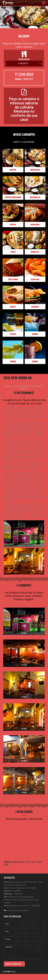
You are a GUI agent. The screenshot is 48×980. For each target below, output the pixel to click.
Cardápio (23, 63)
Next (44, 17)
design (10, 971)
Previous (4, 17)
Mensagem (23, 952)
